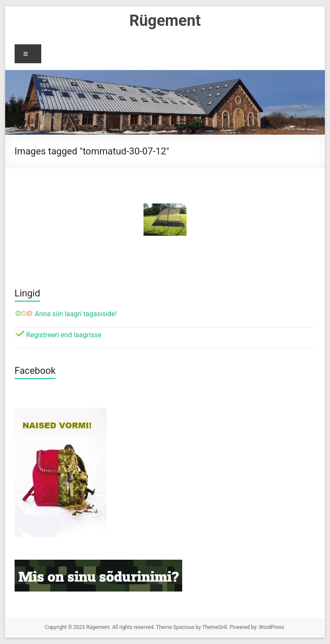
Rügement (165, 21)
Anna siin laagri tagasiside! (66, 314)
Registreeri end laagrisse (58, 335)
